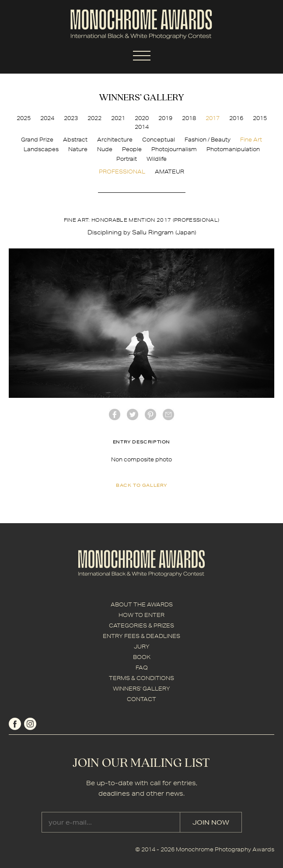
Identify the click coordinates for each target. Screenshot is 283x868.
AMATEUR (169, 172)
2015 (260, 118)
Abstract (75, 140)
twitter (133, 415)
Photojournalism (174, 149)
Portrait (127, 159)
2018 (189, 118)
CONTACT (141, 699)
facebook (115, 415)
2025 (24, 118)
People (132, 149)
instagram (30, 724)
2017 (213, 118)
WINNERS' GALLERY (141, 689)
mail (168, 415)
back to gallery (141, 485)
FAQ (142, 668)
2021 (118, 118)
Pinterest (150, 415)
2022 (94, 118)
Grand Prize (37, 140)
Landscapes (41, 149)
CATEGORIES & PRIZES (141, 625)
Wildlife (157, 159)
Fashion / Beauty (208, 140)
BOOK (142, 657)
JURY (142, 647)
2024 (47, 118)
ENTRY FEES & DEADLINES (141, 636)
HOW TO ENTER (141, 615)
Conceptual (159, 140)
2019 (165, 118)
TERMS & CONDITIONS (141, 678)
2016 (236, 118)
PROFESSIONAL (122, 172)
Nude (105, 149)
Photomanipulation (233, 149)
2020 (142, 118)
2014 (142, 127)
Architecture (115, 140)
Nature (78, 149)
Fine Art (251, 140)
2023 (71, 118)
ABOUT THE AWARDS (142, 604)
